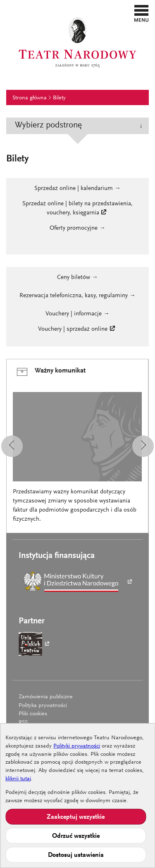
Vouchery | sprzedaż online (73, 329)
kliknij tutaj (18, 779)
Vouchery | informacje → (77, 314)
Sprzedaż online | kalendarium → (77, 189)
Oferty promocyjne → (77, 228)
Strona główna (30, 98)
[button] (142, 13)
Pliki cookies (33, 714)
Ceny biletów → (77, 278)
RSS (23, 723)
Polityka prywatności (43, 706)
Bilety (59, 98)
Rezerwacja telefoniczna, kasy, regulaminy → (77, 296)
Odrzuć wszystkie (76, 836)
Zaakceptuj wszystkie (76, 817)
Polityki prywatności (77, 746)
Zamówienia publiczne (46, 697)
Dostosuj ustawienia (76, 855)
